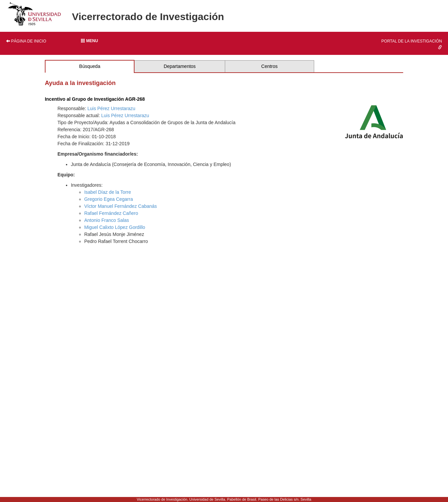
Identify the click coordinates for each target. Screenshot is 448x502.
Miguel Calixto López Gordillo (115, 227)
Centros (270, 66)
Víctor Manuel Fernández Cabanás (121, 206)
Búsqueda (90, 66)
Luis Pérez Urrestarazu (111, 108)
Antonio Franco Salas (107, 220)
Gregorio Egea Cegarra (109, 199)
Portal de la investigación (412, 44)
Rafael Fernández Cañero (111, 213)
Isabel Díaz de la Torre (108, 192)
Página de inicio (26, 41)
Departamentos (180, 66)
